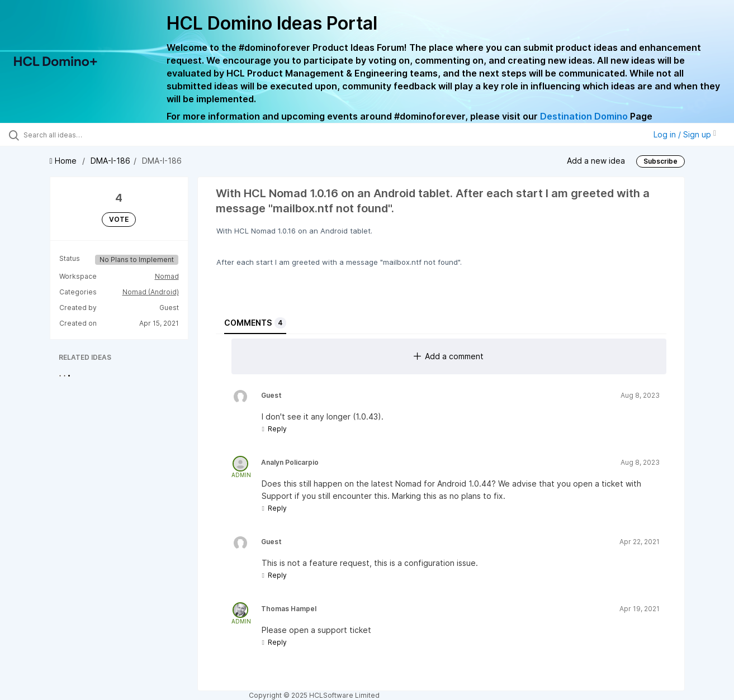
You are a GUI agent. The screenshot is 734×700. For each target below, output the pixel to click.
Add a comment (449, 356)
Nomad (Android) (151, 292)
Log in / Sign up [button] (685, 134)
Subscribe (660, 161)
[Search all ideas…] (87, 135)
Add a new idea (596, 161)
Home (64, 161)
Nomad (167, 276)
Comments (255, 323)
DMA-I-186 (110, 161)
